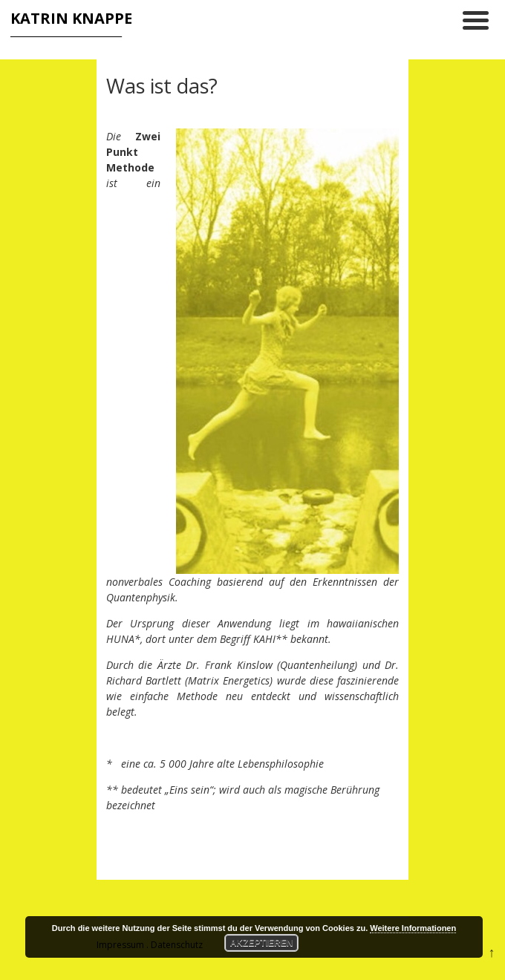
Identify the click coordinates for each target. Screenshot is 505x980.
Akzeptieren (262, 943)
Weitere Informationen (413, 928)
